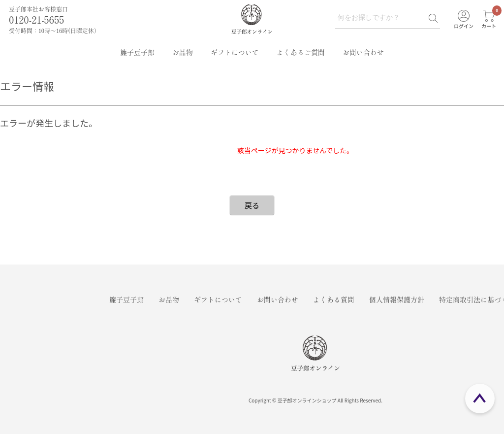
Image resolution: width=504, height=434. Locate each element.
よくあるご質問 (301, 52)
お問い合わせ (363, 52)
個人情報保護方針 (397, 300)
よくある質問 (334, 300)
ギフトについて (235, 52)
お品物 (183, 52)
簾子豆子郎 (137, 52)
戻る (252, 205)
